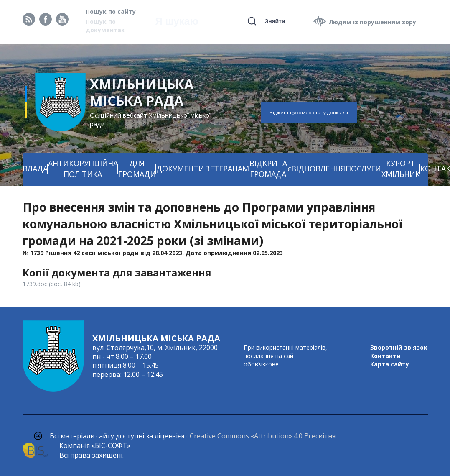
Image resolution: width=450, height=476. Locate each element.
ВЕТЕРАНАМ (227, 169)
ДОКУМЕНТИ (180, 169)
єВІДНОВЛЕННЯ (316, 169)
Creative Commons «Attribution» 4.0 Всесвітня (263, 436)
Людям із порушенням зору (372, 22)
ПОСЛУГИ (363, 169)
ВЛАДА (35, 169)
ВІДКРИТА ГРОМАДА (268, 169)
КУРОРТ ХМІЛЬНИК (401, 169)
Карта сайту (390, 364)
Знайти (275, 21)
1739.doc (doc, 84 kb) (52, 284)
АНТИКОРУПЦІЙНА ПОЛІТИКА (83, 169)
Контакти (385, 356)
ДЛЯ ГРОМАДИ (137, 169)
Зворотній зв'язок (399, 347)
